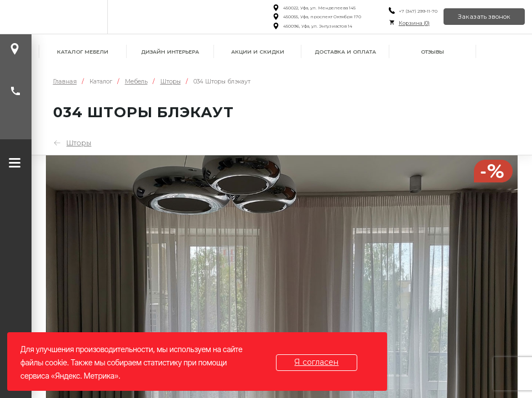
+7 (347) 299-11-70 (418, 11)
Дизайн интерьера (170, 52)
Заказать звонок (484, 17)
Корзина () (414, 23)
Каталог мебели (83, 52)
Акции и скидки (258, 52)
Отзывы (432, 52)
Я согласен (317, 362)
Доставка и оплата (345, 52)
